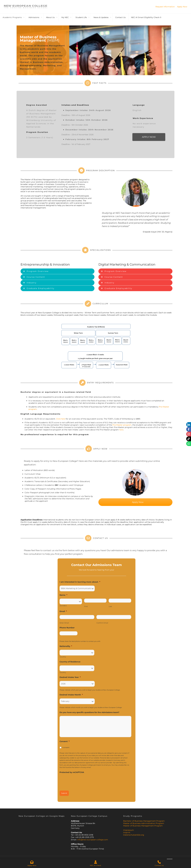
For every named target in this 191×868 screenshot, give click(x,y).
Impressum (129, 830)
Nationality (66, 646)
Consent (65, 741)
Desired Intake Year (70, 677)
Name (63, 595)
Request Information (165, 7)
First (86, 606)
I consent (66, 747)
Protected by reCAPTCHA (72, 772)
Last (110, 606)
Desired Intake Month (71, 695)
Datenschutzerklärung (134, 835)
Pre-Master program (122, 425)
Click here (61, 419)
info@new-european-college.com (93, 840)
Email (63, 611)
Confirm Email (102, 623)
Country (63, 657)
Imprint (127, 832)
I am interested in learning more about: (80, 582)
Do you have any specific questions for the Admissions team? (89, 712)
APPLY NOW (149, 137)
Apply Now (182, 7)
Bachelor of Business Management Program (144, 821)
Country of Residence (70, 662)
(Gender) (63, 606)
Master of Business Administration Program (144, 823)
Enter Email (64, 623)
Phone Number (67, 628)
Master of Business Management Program (143, 826)
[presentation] (80, 781)
